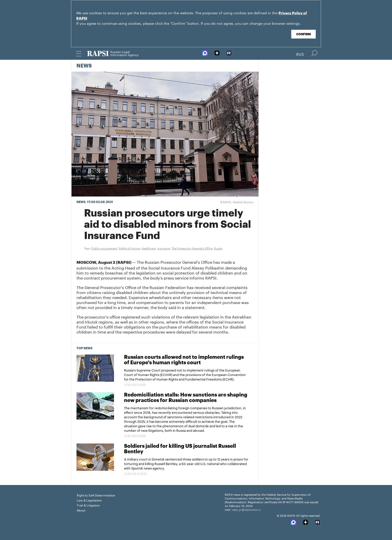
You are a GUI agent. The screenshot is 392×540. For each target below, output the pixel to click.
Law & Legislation (89, 500)
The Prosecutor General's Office (192, 248)
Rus (300, 54)
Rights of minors (129, 248)
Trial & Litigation (88, 505)
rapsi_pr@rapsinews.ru (246, 509)
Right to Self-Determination (96, 495)
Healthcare (149, 248)
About (81, 510)
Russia (218, 248)
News (84, 66)
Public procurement (104, 248)
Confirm (303, 34)
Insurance (164, 248)
